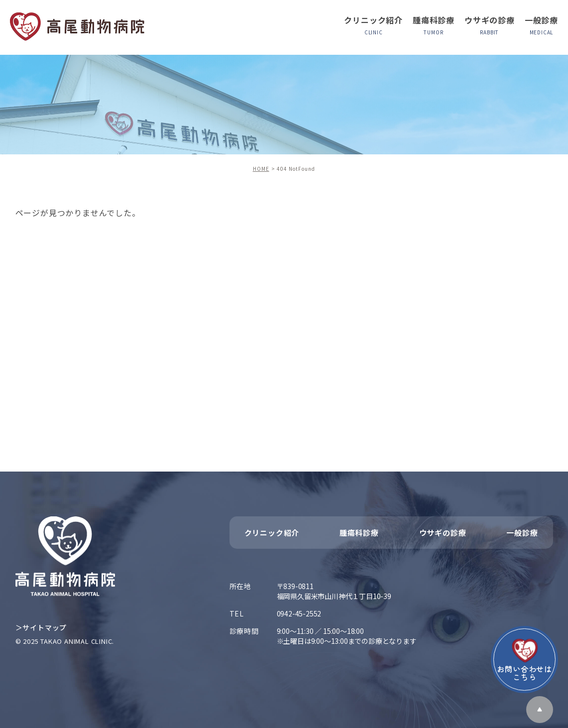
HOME (261, 169)
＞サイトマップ (41, 627)
